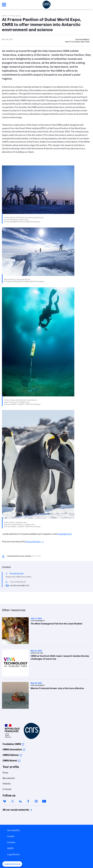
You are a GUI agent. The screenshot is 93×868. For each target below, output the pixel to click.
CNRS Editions (11, 755)
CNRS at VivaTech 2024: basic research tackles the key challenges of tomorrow (46, 663)
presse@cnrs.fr (65, 534)
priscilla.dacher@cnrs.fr (19, 585)
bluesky (5, 801)
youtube (44, 801)
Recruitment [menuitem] (9, 778)
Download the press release (24, 556)
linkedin (20, 801)
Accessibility (13, 830)
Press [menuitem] (5, 773)
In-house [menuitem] (7, 789)
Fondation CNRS (12, 744)
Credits (11, 836)
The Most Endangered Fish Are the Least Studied (46, 631)
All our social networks (13, 810)
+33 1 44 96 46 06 (18, 582)
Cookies (11, 842)
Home (5, 16)
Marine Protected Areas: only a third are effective (46, 695)
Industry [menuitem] (7, 784)
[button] (12, 864)
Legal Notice (13, 854)
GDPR (10, 848)
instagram (36, 801)
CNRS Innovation (12, 750)
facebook (28, 801)
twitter (12, 801)
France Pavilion (33, 542)
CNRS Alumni (10, 761)
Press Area (15, 16)
